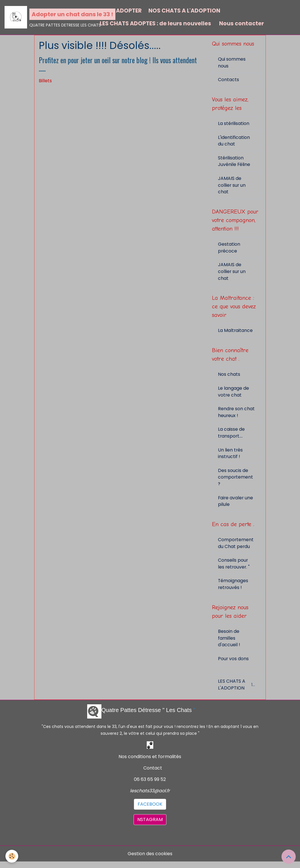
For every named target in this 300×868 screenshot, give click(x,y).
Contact (153, 774)
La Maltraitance (235, 333)
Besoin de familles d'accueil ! (229, 644)
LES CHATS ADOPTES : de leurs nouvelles (155, 23)
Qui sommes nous (232, 63)
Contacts (228, 80)
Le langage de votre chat (233, 395)
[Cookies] (12, 856)
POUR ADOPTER (121, 11)
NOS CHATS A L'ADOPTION (184, 11)
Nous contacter (241, 23)
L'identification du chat (234, 142)
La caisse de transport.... (231, 436)
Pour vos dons (233, 665)
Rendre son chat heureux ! (236, 415)
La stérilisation (234, 124)
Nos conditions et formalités (150, 763)
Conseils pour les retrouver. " (234, 569)
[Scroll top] (289, 857)
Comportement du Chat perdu (236, 548)
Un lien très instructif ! (230, 457)
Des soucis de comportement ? (236, 481)
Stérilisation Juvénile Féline (234, 162)
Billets (45, 81)
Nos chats (229, 377)
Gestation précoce (229, 250)
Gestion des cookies (150, 860)
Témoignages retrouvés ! (233, 589)
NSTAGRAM (150, 826)
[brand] (49, 17)
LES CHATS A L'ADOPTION (237, 691)
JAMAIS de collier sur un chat (232, 187)
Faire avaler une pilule (236, 505)
